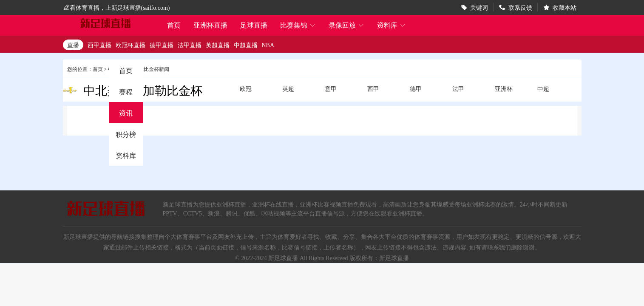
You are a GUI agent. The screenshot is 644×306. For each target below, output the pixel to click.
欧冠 (246, 88)
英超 (288, 88)
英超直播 (218, 45)
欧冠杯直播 (131, 45)
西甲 (373, 88)
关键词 (479, 7)
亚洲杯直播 (210, 25)
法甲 (458, 88)
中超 (543, 88)
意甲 (331, 88)
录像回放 (346, 25)
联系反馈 (520, 7)
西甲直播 (99, 45)
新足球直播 (283, 258)
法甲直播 (190, 45)
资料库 (392, 25)
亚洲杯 (504, 88)
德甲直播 (162, 45)
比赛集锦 (298, 25)
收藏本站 (565, 7)
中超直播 (246, 45)
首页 (174, 26)
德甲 (416, 88)
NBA (268, 45)
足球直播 (254, 25)
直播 (73, 45)
